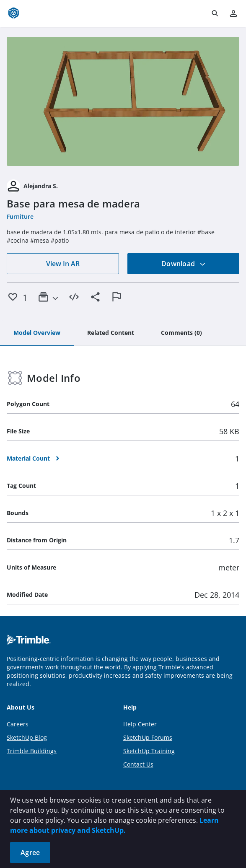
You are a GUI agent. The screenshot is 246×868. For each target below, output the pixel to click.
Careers (18, 724)
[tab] (37, 333)
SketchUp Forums (148, 737)
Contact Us (138, 764)
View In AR (63, 264)
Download (184, 264)
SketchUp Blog (27, 737)
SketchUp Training (149, 751)
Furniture (20, 216)
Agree (30, 852)
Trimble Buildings (32, 751)
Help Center (140, 724)
